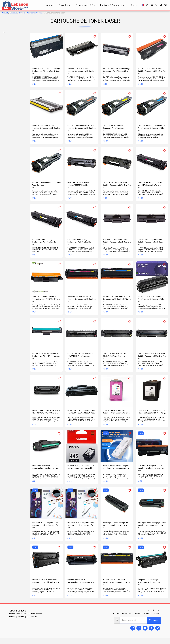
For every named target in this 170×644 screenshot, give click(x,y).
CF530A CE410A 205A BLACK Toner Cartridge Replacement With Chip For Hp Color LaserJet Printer (151, 361)
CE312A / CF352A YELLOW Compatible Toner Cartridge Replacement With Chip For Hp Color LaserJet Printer (116, 133)
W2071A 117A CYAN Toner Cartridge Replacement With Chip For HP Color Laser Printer (46, 76)
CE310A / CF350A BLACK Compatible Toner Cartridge (46, 190)
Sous (9, 46)
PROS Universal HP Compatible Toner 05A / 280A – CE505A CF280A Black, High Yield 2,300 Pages (81, 418)
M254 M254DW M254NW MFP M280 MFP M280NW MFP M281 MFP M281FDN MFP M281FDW (45, 256)
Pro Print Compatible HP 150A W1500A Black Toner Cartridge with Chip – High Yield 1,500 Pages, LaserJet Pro (81, 587)
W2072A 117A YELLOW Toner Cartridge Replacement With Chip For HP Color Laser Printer (46, 133)
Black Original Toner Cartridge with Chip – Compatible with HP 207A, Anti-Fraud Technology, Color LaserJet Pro (115, 530)
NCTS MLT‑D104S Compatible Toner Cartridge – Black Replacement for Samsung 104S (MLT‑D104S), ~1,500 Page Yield (81, 530)
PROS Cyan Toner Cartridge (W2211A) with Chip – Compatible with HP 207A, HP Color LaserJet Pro (152, 530)
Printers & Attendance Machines (31, 13)
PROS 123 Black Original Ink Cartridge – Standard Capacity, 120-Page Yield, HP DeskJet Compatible (152, 418)
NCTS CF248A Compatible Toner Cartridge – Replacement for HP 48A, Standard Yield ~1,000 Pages (152, 473)
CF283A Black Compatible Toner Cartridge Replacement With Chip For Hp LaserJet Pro (116, 190)
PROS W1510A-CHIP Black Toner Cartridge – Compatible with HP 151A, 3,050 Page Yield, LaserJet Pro (46, 587)
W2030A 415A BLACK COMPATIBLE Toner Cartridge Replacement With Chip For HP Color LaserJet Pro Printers (151, 304)
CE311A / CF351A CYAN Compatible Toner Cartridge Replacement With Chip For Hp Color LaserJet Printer (151, 133)
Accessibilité (32, 623)
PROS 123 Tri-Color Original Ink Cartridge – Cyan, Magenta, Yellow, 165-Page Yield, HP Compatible (116, 418)
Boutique (13, 13)
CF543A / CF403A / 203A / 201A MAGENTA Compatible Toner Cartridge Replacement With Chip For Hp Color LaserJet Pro (151, 190)
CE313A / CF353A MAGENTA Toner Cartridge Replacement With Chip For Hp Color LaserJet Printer (81, 133)
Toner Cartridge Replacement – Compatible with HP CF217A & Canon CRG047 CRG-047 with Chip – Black (46, 304)
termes (12, 623)
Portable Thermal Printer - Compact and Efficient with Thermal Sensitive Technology (116, 473)
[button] (147, 5)
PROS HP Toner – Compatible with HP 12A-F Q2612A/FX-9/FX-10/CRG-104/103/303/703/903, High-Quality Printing (46, 418)
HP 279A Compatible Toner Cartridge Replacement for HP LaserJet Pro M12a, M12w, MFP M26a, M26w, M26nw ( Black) (116, 76)
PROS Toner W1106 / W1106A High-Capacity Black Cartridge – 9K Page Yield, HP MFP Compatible (46, 473)
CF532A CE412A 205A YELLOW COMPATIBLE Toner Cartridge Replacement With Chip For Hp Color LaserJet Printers (116, 361)
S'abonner (154, 626)
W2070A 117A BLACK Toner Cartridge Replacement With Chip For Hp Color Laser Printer (81, 76)
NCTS (139, 477)
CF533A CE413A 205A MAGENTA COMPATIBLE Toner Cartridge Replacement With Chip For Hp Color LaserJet (81, 361)
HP (33, 80)
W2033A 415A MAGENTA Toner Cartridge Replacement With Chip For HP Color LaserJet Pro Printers (81, 304)
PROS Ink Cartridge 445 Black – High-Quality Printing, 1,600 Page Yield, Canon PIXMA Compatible (81, 473)
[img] (82, 112)
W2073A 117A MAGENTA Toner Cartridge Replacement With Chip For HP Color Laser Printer (151, 76)
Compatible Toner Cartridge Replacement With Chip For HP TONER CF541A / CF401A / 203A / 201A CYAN (80, 247)
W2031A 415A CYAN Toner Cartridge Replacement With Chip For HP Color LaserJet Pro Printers (116, 304)
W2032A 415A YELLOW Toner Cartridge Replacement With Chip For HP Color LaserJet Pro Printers (116, 587)
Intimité (21, 623)
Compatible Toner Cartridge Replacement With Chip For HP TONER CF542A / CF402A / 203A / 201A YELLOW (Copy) (45, 247)
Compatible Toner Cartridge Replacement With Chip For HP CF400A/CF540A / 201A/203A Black (151, 587)
